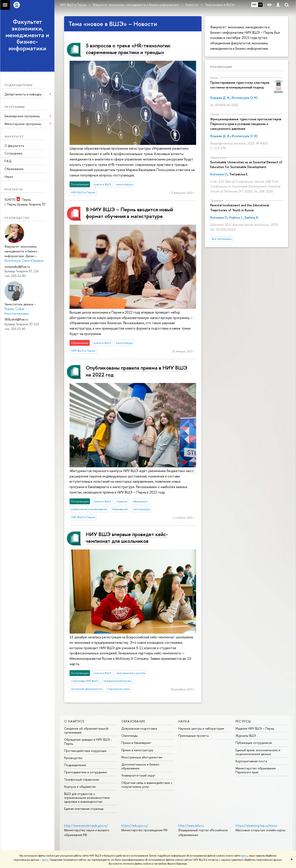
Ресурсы (243, 721)
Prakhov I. (236, 217)
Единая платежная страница (84, 809)
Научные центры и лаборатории (201, 728)
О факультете (14, 146)
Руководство (73, 758)
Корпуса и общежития (80, 787)
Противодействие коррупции (85, 751)
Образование (14, 169)
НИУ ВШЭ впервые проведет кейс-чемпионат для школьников (127, 537)
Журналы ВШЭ (246, 736)
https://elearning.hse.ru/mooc (256, 826)
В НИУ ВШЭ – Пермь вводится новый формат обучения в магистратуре (129, 213)
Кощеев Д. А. (220, 98)
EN (260, 5)
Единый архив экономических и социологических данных (258, 752)
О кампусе (74, 721)
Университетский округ (138, 775)
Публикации (221, 67)
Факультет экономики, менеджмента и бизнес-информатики (27, 35)
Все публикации (222, 239)
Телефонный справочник (82, 779)
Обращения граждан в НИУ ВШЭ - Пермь (88, 741)
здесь (244, 856)
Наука (9, 177)
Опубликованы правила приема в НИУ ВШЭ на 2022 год (137, 371)
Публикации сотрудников (254, 743)
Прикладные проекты (194, 736)
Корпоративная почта (251, 761)
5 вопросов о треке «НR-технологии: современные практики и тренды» (128, 49)
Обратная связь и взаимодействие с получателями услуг (147, 785)
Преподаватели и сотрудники (85, 772)
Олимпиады (129, 736)
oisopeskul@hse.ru (17, 267)
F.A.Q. (8, 161)
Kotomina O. (219, 174)
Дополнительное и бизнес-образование (141, 766)
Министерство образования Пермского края (256, 770)
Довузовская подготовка (139, 728)
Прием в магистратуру (137, 750)
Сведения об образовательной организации (86, 730)
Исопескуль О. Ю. (245, 98)
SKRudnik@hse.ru (16, 319)
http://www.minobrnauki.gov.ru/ (86, 826)
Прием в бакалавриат (136, 743)
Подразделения (75, 765)
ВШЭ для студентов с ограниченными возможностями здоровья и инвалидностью (87, 798)
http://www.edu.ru (191, 826)
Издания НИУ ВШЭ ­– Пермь (255, 728)
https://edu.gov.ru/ (135, 826)
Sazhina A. (252, 217)
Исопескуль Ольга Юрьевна (24, 260)
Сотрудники (13, 153)
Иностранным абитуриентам (142, 757)
